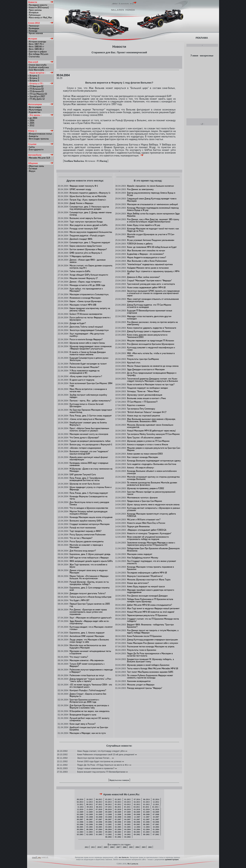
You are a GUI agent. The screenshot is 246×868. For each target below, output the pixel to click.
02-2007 (146, 819)
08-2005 (146, 824)
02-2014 (80, 802)
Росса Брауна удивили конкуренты (87, 541)
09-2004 (80, 829)
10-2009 (99, 812)
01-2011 (155, 807)
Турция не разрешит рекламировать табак (90, 441)
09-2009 (108, 812)
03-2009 (80, 814)
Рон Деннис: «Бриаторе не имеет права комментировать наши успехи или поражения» (88, 612)
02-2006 (90, 824)
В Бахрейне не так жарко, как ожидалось (90, 711)
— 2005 (31, 123)
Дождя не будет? (78, 323)
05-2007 (118, 819)
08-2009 (118, 812)
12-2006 (80, 822)
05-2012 (118, 804)
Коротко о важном (136, 405)
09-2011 (90, 807)
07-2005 (156, 824)
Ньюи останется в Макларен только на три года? (151, 384)
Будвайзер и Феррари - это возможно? (145, 254)
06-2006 (137, 822)
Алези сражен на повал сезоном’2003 (145, 454)
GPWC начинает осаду (80, 189)
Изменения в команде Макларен (85, 298)
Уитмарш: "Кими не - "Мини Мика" (143, 391)
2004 (137, 847)
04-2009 (156, 812)
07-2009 (127, 812)
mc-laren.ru (124, 857)
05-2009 (146, 812)
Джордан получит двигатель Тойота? (88, 593)
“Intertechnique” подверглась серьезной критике (150, 264)
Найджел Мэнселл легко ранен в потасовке (148, 268)
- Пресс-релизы (35, 10)
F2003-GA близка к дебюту (140, 244)
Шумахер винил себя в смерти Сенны (87, 343)
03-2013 (128, 802)
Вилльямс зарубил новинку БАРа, (86, 521)
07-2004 (99, 829)
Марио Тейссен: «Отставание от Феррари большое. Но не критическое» (89, 577)
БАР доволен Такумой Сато (83, 475)
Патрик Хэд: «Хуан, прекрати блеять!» (88, 200)
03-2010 (137, 809)
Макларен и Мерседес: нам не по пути (88, 733)
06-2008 (80, 817)
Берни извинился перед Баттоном (86, 246)
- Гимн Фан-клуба (36, 70)
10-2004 (156, 827)
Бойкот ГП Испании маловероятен (86, 314)
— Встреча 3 (33, 78)
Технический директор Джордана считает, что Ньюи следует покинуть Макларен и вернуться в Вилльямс (153, 380)
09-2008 (137, 814)
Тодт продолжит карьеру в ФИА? (86, 531)
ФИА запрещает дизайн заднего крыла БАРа (91, 561)
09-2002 (137, 834)
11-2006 (90, 822)
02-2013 (137, 802)
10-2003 (99, 832)
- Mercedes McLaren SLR (39, 158)
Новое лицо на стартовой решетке (143, 416)
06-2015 (99, 799)
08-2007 (89, 819)
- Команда (32, 31)
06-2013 (99, 802)
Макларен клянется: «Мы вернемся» (87, 660)
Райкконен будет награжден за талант (88, 364)
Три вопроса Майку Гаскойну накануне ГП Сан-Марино (153, 434)
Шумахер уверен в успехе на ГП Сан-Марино (148, 441)
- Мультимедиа (35, 110)
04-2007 (128, 819)
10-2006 (99, 822)
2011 (93, 847)
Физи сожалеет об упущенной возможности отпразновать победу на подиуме (148, 538)
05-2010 (118, 809)
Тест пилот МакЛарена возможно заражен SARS (150, 672)
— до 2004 (32, 118)
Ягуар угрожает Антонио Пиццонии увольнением (151, 240)
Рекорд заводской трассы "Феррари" (145, 688)
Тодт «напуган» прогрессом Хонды (86, 222)
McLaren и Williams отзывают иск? (144, 520)
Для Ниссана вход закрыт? (83, 551)
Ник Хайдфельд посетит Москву (143, 558)
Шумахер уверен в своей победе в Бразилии (148, 665)
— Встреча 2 (33, 76)
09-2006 (108, 822)
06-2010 (108, 809)
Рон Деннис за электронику (140, 189)
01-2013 (146, 802)
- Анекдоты (33, 136)
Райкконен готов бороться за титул (87, 675)
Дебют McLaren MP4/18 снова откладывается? (150, 605)
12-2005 (108, 824)
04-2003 (156, 832)
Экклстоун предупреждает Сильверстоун (89, 330)
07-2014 (137, 799)
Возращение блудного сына (83, 715)
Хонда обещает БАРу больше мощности (89, 275)
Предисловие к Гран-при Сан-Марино (145, 501)
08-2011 (99, 807)
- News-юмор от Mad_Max (40, 18)
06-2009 (137, 812)
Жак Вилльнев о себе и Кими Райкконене (147, 261)
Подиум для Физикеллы (138, 526)
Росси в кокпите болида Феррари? (86, 339)
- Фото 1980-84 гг (36, 47)
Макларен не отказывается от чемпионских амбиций (152, 204)
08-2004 (89, 829)
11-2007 (147, 817)
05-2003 (146, 832)
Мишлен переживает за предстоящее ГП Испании (150, 341)
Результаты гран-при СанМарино (143, 359)
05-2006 (146, 822)
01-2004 (156, 829)
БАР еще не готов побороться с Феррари (89, 558)
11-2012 (80, 804)
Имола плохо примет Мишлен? (84, 367)
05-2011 (127, 807)
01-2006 (99, 824)
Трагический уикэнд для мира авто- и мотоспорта (151, 284)
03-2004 (137, 829)
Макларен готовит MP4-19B (83, 305)
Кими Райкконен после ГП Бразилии (144, 636)
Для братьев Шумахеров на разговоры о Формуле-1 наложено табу (89, 707)
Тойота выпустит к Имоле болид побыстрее (90, 597)
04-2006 (156, 822)
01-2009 (99, 814)
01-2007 (156, 819)
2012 (87, 847)
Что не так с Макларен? (81, 538)
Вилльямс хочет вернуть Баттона (86, 218)
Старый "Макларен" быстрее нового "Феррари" (149, 281)
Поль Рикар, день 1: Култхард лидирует (89, 493)
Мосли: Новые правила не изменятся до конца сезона (153, 366)
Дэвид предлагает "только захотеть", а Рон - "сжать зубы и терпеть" (91, 680)
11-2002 (118, 834)
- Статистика (34, 57)
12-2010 (80, 809)
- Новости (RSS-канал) (38, 8)
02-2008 (118, 817)
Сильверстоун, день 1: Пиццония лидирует (90, 242)
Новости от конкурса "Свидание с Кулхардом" (149, 533)
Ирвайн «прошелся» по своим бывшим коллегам (150, 186)
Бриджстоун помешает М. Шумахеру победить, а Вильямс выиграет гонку (150, 660)
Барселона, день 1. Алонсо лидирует (87, 633)
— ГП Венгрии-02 (35, 86)
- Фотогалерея (34, 107)
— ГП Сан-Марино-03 (37, 94)
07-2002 (156, 834)
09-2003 (108, 832)
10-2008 (127, 814)
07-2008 (156, 814)
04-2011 (137, 807)
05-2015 (108, 799)
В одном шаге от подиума (82, 380)
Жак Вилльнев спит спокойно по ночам (146, 251)
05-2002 (118, 837)
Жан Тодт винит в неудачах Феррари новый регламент (153, 608)
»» (126, 751)
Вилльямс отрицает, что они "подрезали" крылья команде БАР (89, 453)
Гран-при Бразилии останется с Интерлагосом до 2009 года (84, 701)
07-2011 (109, 807)
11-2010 (90, 809)
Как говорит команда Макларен (143, 457)
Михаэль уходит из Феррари (141, 685)
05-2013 (108, 802)
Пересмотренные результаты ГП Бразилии (147, 615)
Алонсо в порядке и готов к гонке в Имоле (148, 444)
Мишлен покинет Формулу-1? (84, 278)
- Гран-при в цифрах (37, 52)
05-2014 (156, 799)
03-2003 (80, 834)
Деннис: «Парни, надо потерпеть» (86, 282)
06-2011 (118, 807)
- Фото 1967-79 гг (36, 44)
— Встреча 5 (33, 81)
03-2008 (108, 817)
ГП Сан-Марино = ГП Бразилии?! (142, 402)
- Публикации (34, 15)
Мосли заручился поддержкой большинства (91, 232)
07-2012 (99, 804)
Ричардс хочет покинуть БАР (84, 229)
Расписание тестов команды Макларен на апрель (151, 647)
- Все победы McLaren (38, 54)
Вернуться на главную (119, 780)
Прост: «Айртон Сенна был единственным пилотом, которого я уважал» (89, 429)
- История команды (37, 42)
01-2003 (99, 834)
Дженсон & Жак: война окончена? (143, 277)
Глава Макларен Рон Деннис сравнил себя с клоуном (153, 643)
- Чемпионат (33, 26)
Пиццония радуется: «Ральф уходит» (87, 236)
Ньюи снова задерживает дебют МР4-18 (146, 287)
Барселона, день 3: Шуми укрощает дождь (90, 554)
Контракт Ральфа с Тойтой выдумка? (88, 690)
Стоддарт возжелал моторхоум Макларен (90, 524)
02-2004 (146, 829)
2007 (118, 847)
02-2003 (90, 834)
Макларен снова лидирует (140, 554)
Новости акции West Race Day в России (146, 523)
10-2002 (127, 834)
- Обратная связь (36, 166)
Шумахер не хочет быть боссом (85, 484)
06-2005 (80, 827)
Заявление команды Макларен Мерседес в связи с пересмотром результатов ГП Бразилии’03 (151, 544)
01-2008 (128, 817)
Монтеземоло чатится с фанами (142, 498)
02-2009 (90, 814)
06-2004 (108, 829)
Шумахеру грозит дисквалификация (145, 395)
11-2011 (81, 807)
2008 (112, 847)
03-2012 (128, 804)
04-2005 (99, 827)
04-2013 (118, 802)
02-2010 (146, 809)
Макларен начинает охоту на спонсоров (89, 434)
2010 (99, 847)
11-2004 (147, 827)
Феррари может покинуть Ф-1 (84, 186)
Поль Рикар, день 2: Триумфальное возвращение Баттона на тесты (87, 479)
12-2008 (108, 814)
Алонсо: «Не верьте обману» (141, 468)
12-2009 (80, 812)
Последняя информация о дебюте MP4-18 (147, 573)
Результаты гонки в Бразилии (142, 650)
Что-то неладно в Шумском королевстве (89, 508)
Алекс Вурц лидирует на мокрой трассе (146, 586)
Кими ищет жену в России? (83, 724)
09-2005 (137, 824)
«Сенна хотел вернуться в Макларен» (87, 419)
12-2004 (137, 827)
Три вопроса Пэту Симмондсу (141, 409)
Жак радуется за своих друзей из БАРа (89, 225)
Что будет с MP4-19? (79, 600)
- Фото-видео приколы (38, 139)
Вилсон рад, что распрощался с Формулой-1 (91, 444)
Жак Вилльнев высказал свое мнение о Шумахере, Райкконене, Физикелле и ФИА (151, 420)
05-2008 (90, 817)
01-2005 (128, 827)
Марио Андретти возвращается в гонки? (147, 257)
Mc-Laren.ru (133, 864)
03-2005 (108, 827)
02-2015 (118, 799)
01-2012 (146, 804)
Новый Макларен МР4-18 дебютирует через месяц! (151, 431)
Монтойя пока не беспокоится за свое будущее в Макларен (88, 647)
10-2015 (89, 799)
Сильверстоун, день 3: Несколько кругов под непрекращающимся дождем (89, 208)
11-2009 (90, 812)
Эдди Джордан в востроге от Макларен (146, 369)
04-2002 (128, 837)
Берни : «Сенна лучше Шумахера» (86, 301)
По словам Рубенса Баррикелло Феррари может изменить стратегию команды (150, 677)
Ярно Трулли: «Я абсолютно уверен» (144, 438)
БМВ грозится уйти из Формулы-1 (86, 253)
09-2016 (80, 799)
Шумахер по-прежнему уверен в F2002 (145, 488)
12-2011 (156, 804)
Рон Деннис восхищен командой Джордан (147, 596)
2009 (106, 847)
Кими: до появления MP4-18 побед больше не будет (152, 247)
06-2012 (108, 804)
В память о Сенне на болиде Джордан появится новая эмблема (88, 353)
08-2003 (118, 832)
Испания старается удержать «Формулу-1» (90, 193)
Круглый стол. (134, 363)
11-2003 (90, 832)
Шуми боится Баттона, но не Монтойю (88, 196)
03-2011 (146, 807)
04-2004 (128, 829)
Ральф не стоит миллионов (83, 528)
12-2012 (156, 802)
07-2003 (127, 832)
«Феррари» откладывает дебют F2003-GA (147, 530)
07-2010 (99, 809)
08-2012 (89, 804)
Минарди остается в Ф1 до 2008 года (87, 285)
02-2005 (118, 827)
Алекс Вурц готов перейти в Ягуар (144, 225)
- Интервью (33, 13)
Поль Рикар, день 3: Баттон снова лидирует (91, 416)
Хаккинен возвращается (139, 681)
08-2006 (118, 822)
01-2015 (128, 799)
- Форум (31, 171)
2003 (144, 847)
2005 (131, 847)
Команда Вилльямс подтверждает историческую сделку (154, 461)
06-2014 (146, 799)
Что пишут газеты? (79, 657)
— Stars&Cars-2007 (36, 96)
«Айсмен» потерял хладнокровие (85, 448)
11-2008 (118, 814)
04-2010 (127, 809)
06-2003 (137, 832)
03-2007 (137, 819)
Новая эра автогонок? (138, 583)
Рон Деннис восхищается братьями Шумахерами (151, 344)
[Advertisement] (119, 62)
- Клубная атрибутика (38, 67)
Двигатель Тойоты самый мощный (86, 327)
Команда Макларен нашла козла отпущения (91, 517)
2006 (125, 847)
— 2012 (31, 125)
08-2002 (146, 834)
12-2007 (137, 817)
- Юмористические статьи (40, 134)
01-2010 (156, 809)
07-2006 (127, 822)
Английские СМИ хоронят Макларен (87, 636)
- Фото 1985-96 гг (36, 49)
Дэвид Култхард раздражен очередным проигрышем (152, 640)
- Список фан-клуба (37, 65)
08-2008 (146, 814)
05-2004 (118, 829)
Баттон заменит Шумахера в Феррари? (88, 249)
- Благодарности (36, 150)
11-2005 (118, 824)
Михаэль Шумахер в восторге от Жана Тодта (149, 580)
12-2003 (80, 832)
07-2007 (99, 819)
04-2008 (99, 817)
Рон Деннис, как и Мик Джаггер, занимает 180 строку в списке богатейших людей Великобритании (153, 221)
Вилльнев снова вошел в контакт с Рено (146, 398)
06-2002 (108, 837)
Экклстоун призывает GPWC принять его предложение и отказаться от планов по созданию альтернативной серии (153, 293)
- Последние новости (37, 5)
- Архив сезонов (35, 33)
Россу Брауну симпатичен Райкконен (88, 535)
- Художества (34, 112)
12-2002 (108, 834)
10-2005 (127, 824)
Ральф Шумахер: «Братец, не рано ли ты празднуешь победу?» (89, 583)
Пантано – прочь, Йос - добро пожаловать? (90, 401)
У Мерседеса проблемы (81, 256)
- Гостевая (32, 169)
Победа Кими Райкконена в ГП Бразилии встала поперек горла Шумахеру (150, 600)
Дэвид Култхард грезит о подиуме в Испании (149, 331)
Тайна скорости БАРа (80, 271)
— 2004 (31, 120)
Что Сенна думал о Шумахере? (84, 438)
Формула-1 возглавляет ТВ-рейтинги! (145, 576)
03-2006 (80, 824)
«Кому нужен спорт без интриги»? (86, 376)
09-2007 (80, 819)
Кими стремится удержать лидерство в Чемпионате (152, 328)
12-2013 (89, 802)
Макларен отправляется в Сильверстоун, (89, 294)
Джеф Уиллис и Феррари (81, 203)
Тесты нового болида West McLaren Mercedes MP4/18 (153, 668)
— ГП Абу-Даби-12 (36, 99)
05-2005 (90, 827)
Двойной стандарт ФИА (81, 239)
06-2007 (108, 819)
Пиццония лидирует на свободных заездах (148, 388)
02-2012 (137, 804)
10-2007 (156, 817)
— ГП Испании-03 (36, 91)
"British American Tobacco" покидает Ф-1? (147, 412)
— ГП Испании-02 (36, 89)
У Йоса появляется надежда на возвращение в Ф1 (85, 372)
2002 (150, 847)
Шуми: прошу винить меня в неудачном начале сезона (153, 505)
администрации (172, 859)
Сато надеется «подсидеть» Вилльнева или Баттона (152, 464)
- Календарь (33, 28)
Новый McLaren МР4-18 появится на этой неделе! (151, 612)
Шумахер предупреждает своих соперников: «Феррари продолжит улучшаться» (91, 348)
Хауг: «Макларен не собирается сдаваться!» (91, 618)
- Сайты (31, 147)
